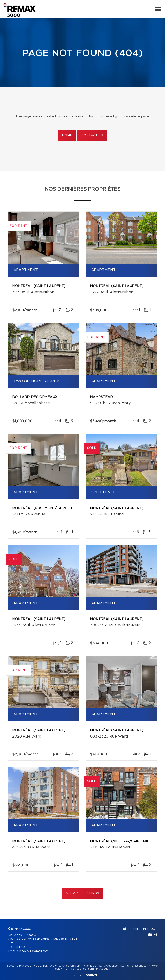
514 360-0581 (25, 947)
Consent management (97, 969)
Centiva (90, 975)
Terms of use (72, 969)
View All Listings (82, 894)
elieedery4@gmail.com (33, 951)
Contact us (92, 136)
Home (67, 136)
